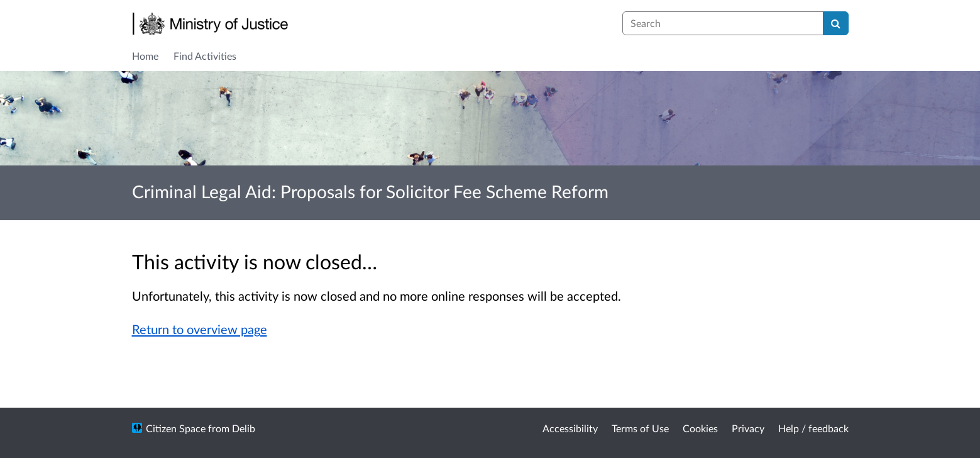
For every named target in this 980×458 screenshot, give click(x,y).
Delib (244, 428)
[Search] (836, 23)
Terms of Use (640, 428)
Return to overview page (200, 329)
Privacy (748, 428)
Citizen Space (176, 428)
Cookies (700, 428)
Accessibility (570, 428)
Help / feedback (813, 428)
